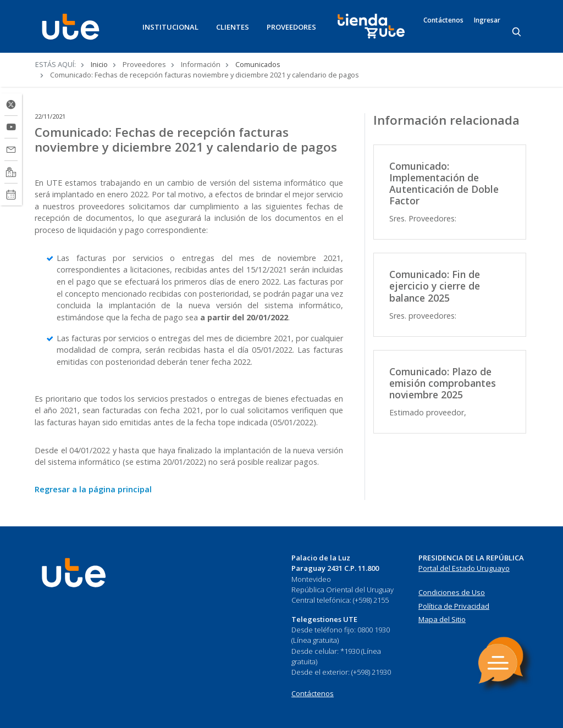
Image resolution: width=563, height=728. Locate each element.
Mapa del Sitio (442, 619)
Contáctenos (443, 20)
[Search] (517, 32)
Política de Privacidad (454, 606)
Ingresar (487, 20)
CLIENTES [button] (233, 27)
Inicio (99, 64)
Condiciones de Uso (452, 592)
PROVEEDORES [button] (291, 27)
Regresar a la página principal (93, 489)
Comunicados (258, 64)
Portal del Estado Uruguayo (464, 568)
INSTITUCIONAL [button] (170, 27)
